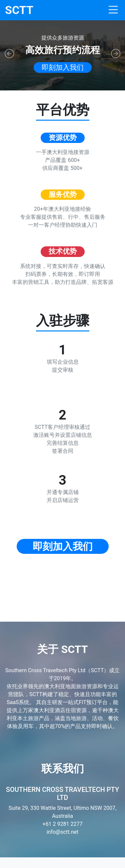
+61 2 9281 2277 (63, 824)
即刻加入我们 (63, 67)
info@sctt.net (63, 832)
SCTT (19, 10)
